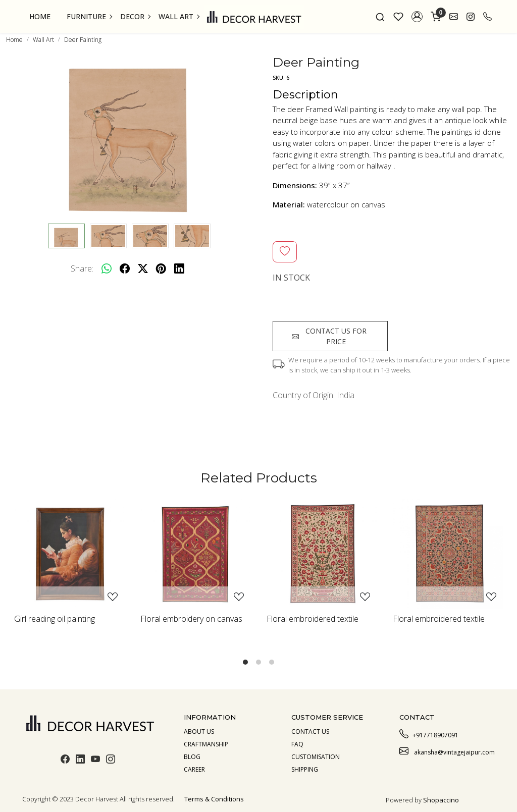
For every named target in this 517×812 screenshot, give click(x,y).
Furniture (89, 16)
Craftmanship (206, 744)
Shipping (305, 769)
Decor (135, 16)
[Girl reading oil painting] (69, 554)
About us (199, 732)
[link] (380, 17)
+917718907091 (429, 734)
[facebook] (125, 268)
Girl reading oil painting (55, 619)
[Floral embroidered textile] (322, 554)
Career (194, 769)
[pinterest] (161, 268)
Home (40, 16)
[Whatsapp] (107, 268)
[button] (417, 17)
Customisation (316, 757)
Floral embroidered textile (313, 619)
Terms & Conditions (214, 799)
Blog (192, 757)
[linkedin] (179, 268)
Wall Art (179, 16)
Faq (297, 744)
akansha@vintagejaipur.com (447, 751)
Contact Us (310, 732)
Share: (82, 268)
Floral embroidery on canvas (191, 619)
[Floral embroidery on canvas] (195, 554)
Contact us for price (329, 336)
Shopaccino (441, 800)
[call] (487, 17)
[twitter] (143, 268)
